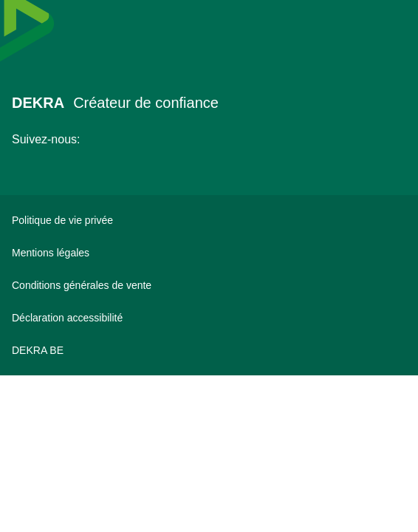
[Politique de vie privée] (209, 220)
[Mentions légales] (209, 253)
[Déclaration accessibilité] (209, 318)
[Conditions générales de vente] (209, 285)
